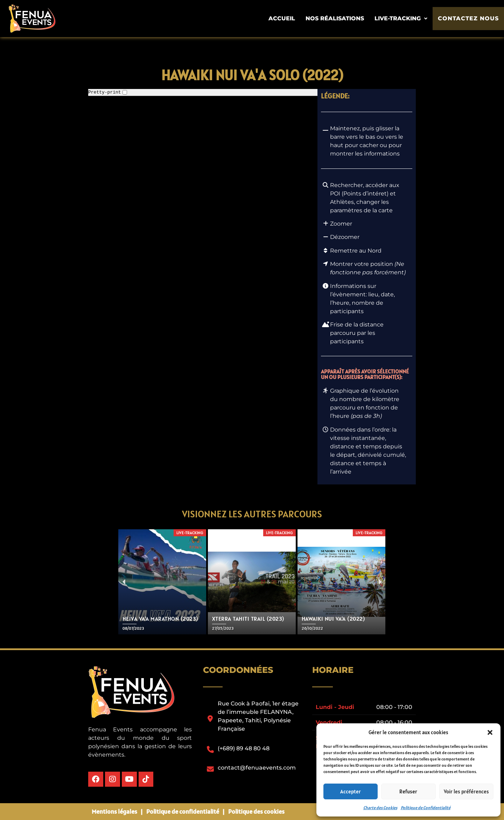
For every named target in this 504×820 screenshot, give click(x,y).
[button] (490, 732)
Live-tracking (405, 18)
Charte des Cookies (380, 808)
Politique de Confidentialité (426, 808)
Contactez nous (470, 19)
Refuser (408, 791)
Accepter (351, 791)
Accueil (286, 18)
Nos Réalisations (339, 18)
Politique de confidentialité (183, 811)
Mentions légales (114, 811)
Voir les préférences (466, 791)
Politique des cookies (256, 811)
